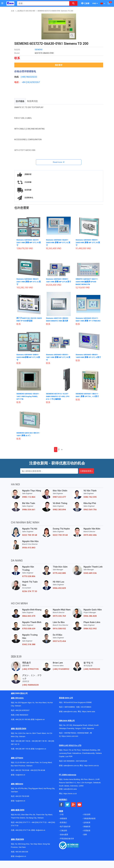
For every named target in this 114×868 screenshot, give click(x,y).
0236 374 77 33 (30, 594)
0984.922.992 (90, 631)
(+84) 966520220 (22, 718)
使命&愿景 (64, 837)
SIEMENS (39, 50)
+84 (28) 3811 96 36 (23, 744)
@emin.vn (21, 803)
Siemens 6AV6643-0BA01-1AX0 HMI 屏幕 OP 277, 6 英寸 (87, 360)
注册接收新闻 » (86, 474)
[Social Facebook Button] (61, 807)
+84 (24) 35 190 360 (23, 722)
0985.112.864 (29, 500)
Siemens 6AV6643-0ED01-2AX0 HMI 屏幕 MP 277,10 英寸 (88, 242)
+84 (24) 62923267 (22, 713)
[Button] (2, 3)
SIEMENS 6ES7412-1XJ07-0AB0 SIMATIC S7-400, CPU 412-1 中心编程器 (58, 399)
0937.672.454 (59, 644)
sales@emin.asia (70, 714)
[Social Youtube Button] (79, 807)
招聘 (85, 837)
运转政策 (87, 825)
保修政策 (87, 829)
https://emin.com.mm (70, 739)
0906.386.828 (90, 619)
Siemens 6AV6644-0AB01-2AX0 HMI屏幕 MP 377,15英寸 (28, 360)
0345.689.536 (90, 576)
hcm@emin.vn (41, 751)
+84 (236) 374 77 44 (23, 833)
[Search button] (73, 3)
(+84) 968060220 (30, 688)
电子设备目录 (65, 829)
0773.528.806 (29, 579)
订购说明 (63, 833)
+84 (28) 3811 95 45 (23, 751)
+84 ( (24, 82)
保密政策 (63, 821)
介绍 (62, 817)
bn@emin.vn (20, 777)
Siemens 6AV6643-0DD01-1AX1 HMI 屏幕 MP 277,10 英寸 (58, 360)
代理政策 (87, 833)
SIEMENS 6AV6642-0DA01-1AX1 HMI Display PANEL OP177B (28, 399)
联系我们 (63, 825)
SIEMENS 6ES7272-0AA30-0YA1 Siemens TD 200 (55, 11)
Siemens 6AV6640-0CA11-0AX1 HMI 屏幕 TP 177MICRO (87, 321)
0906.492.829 (59, 591)
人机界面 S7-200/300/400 (26, 11)
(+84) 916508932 (61, 672)
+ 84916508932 (69, 710)
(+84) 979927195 (30, 672)
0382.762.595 (90, 500)
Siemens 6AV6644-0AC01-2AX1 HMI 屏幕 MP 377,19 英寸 (29, 242)
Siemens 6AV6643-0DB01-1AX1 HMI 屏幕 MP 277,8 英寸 (58, 282)
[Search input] (42, 3)
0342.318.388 (29, 647)
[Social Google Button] (73, 807)
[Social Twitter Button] (67, 807)
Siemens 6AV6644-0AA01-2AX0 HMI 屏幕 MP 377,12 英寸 (58, 242)
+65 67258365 (86, 710)
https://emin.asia (89, 714)
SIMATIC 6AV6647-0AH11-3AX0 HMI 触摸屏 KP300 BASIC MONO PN (87, 282)
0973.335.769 (59, 619)
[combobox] (42, 3)
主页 (13, 11)
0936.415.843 (29, 550)
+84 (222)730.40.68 (38, 773)
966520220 (32, 77)
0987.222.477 (59, 500)
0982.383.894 (59, 512)
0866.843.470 (29, 619)
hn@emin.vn (40, 722)
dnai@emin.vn (21, 859)
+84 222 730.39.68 (22, 773)
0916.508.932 (59, 631)
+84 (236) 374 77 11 (23, 825)
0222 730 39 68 (30, 538)
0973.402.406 (90, 538)
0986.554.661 (29, 512)
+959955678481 (83, 736)
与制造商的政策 (89, 821)
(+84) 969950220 (92, 672)
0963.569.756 (90, 512)
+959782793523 (70, 736)
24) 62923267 (33, 82)
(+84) (23, 77)
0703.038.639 (29, 631)
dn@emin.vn (40, 833)
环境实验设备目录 (67, 841)
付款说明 (87, 817)
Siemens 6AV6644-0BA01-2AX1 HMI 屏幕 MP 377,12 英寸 (29, 282)
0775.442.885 (59, 576)
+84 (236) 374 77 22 (39, 825)
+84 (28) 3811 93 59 (39, 744)
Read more (58, 162)
